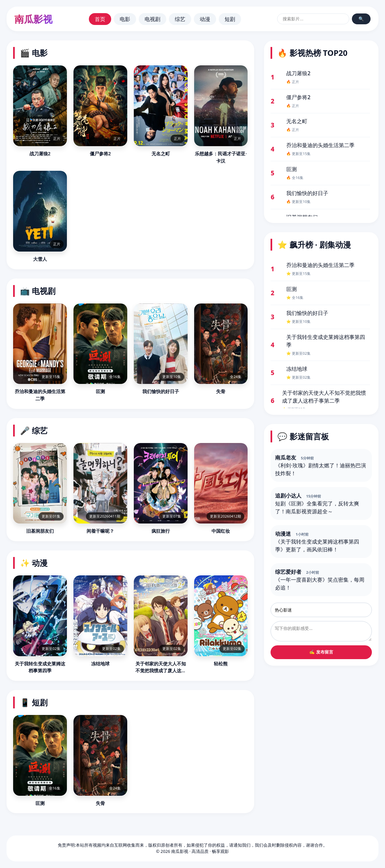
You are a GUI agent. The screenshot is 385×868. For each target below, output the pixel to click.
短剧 (230, 19)
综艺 (180, 19)
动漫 (205, 19)
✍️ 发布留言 (321, 652)
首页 (100, 19)
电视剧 (152, 19)
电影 (125, 19)
